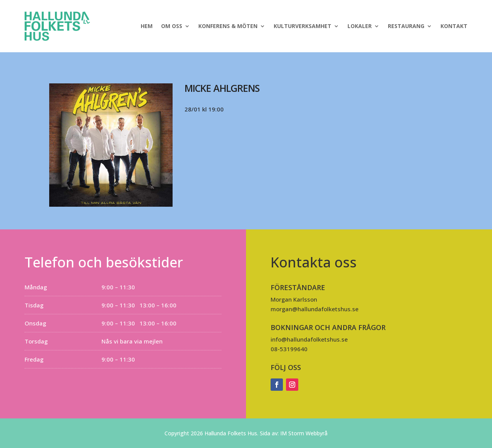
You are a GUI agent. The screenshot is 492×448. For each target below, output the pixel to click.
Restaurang (406, 26)
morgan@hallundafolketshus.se (315, 309)
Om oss (172, 26)
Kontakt (454, 26)
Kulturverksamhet (303, 26)
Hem (147, 26)
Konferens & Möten (228, 26)
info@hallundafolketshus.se (309, 339)
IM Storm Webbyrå (304, 433)
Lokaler (360, 26)
